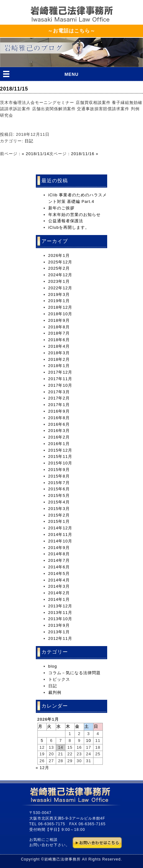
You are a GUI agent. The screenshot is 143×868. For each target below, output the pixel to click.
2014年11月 (60, 535)
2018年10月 (60, 314)
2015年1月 (59, 521)
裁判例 (55, 692)
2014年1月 (59, 599)
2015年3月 (59, 509)
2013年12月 (60, 606)
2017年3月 (59, 392)
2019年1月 (59, 301)
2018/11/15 (14, 89)
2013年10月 (60, 619)
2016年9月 (59, 411)
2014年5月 (59, 574)
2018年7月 (59, 333)
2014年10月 (60, 541)
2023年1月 (59, 281)
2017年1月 (59, 405)
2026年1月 (59, 255)
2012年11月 (60, 638)
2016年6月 (59, 424)
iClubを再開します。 (69, 227)
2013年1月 (59, 632)
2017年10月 (60, 385)
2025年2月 (59, 268)
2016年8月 (59, 418)
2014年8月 (59, 554)
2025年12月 (60, 262)
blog (53, 666)
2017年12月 (60, 372)
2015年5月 (59, 495)
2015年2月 (59, 515)
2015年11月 (60, 456)
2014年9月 (59, 548)
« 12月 (43, 768)
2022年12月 (60, 288)
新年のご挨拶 (61, 208)
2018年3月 (59, 353)
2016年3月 (59, 431)
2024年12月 (60, 275)
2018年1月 (59, 366)
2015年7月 (59, 483)
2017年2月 (59, 398)
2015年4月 (59, 502)
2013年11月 (60, 613)
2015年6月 (59, 489)
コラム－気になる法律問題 (74, 673)
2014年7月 (59, 560)
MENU (71, 74)
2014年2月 (59, 593)
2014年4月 (59, 580)
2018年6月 (59, 340)
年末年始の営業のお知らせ (74, 215)
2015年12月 (60, 450)
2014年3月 (59, 586)
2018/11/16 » (85, 154)
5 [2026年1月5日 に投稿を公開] (42, 740)
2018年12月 (60, 307)
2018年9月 (59, 320)
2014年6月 (59, 567)
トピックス (59, 679)
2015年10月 (60, 463)
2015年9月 (59, 470)
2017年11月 (60, 379)
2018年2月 (59, 359)
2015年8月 (59, 476)
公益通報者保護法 (66, 221)
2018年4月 (59, 346)
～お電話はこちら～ (71, 31)
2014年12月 (60, 528)
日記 (29, 141)
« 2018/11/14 (36, 154)
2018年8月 (59, 327)
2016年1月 (59, 444)
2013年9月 (59, 625)
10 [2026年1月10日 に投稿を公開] (88, 740)
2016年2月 (59, 437)
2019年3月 (59, 294)
